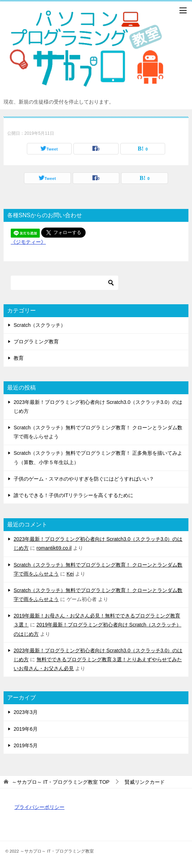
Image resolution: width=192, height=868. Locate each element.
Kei (70, 574)
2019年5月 (26, 745)
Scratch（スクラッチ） (40, 325)
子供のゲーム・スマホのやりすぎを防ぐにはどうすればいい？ (84, 479)
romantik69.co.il (54, 548)
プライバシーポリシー (39, 807)
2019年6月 (26, 729)
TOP (61, 782)
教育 (19, 358)
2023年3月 (26, 712)
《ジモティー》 (28, 242)
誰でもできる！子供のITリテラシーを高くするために (73, 495)
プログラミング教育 (36, 342)
